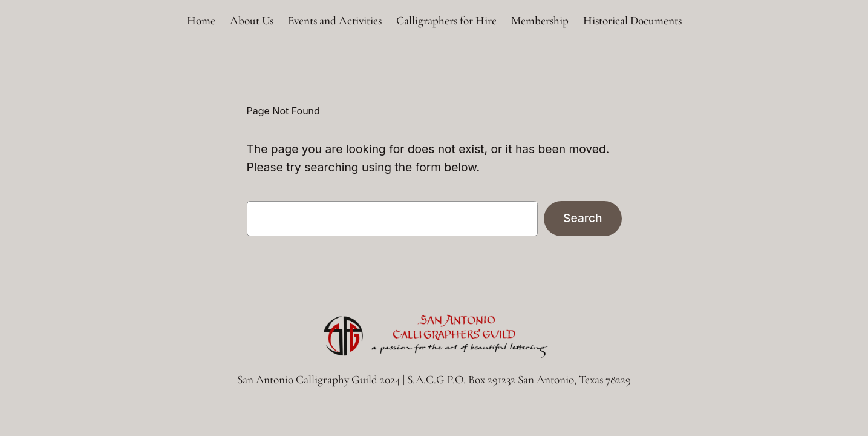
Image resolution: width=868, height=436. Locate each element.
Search (582, 218)
